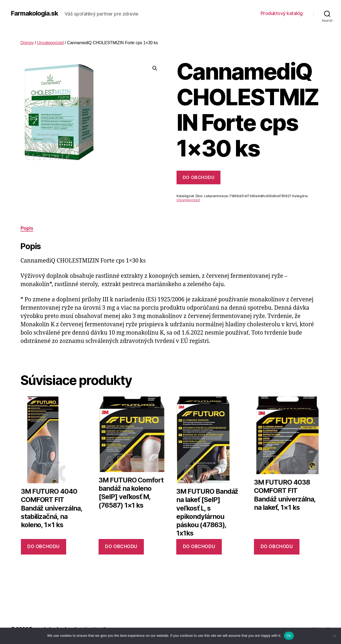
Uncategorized (50, 43)
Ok (289, 636)
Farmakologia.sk (34, 13)
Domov (27, 43)
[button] (155, 68)
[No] (334, 636)
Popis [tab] (27, 228)
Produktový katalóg (282, 13)
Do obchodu (198, 177)
